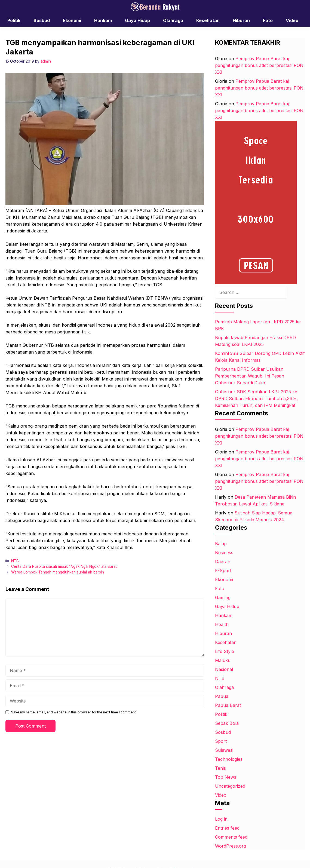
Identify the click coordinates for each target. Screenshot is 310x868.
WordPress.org (231, 846)
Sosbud (42, 20)
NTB (15, 561)
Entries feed (227, 828)
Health (222, 624)
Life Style (225, 651)
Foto (268, 20)
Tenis (220, 768)
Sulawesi (224, 750)
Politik (14, 20)
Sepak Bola (227, 723)
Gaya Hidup (137, 20)
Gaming (223, 597)
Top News (226, 777)
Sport (221, 741)
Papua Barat (228, 705)
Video (292, 20)
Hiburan (241, 20)
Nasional (224, 669)
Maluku (223, 660)
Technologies (229, 759)
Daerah (223, 562)
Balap (221, 544)
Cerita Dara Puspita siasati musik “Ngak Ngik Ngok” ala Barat (64, 566)
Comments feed (231, 837)
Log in (221, 819)
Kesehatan (208, 20)
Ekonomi (72, 20)
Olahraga (173, 20)
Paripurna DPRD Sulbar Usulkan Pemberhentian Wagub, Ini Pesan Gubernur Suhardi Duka (250, 376)
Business (224, 553)
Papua (222, 696)
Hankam (103, 20)
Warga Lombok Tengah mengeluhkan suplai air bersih (58, 572)
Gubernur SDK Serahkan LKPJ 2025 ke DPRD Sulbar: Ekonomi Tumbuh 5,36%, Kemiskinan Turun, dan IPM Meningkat (257, 398)
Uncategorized (230, 786)
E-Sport (223, 571)
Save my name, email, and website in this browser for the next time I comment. (74, 712)
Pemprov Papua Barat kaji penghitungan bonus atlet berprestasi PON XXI (259, 65)
